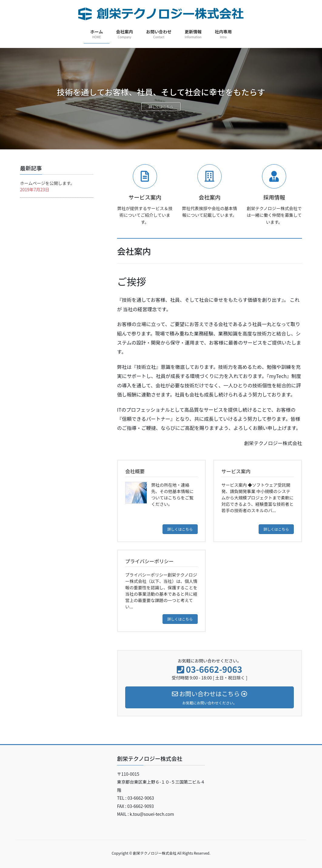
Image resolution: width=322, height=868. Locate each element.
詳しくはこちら (161, 107)
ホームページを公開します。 (47, 183)
